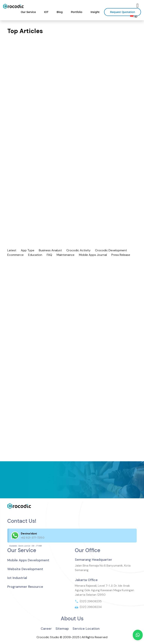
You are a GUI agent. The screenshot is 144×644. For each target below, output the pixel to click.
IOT (46, 12)
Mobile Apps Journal (93, 255)
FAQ (49, 255)
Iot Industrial (17, 578)
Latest (12, 250)
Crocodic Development (111, 250)
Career (46, 629)
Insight (95, 12)
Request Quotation (123, 12)
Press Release (121, 255)
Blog (60, 12)
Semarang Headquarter (93, 560)
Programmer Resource (25, 587)
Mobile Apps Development (28, 560)
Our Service (28, 12)
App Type (28, 250)
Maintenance (66, 255)
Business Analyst (50, 250)
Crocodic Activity (78, 250)
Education (35, 255)
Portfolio (77, 12)
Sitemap (62, 629)
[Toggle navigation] (138, 6)
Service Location (86, 629)
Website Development (25, 569)
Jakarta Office (86, 580)
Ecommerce (15, 255)
